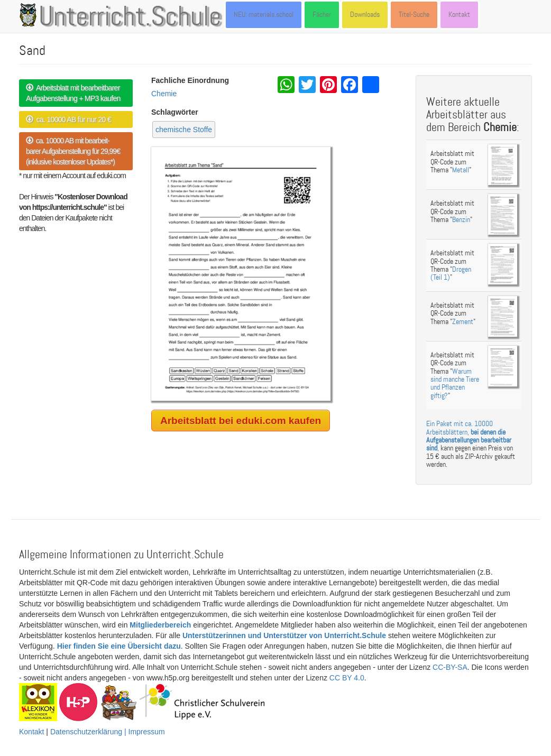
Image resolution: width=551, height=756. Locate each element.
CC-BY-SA (450, 667)
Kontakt (459, 15)
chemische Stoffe (184, 130)
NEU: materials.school (264, 15)
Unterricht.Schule (130, 17)
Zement (463, 322)
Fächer (322, 15)
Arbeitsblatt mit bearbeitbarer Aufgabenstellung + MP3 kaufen (73, 93)
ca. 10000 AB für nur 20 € (68, 119)
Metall (461, 170)
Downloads (365, 15)
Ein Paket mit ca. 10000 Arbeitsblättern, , (469, 436)
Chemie (164, 94)
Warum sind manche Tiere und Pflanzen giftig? (455, 384)
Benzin (461, 220)
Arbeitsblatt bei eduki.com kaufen (241, 421)
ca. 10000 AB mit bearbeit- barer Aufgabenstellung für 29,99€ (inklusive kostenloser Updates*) (73, 151)
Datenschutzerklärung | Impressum (108, 732)
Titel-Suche (414, 15)
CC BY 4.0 (347, 678)
